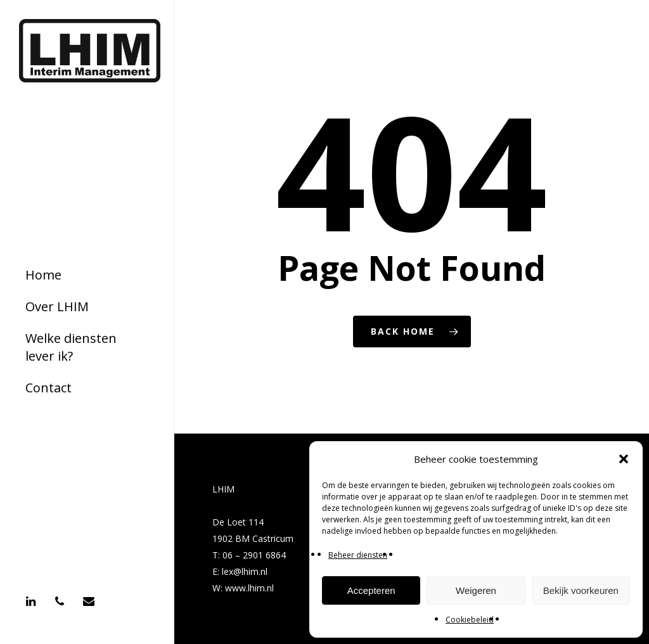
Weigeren (476, 590)
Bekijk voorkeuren (581, 590)
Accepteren (371, 590)
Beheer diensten (358, 555)
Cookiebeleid (470, 620)
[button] (624, 459)
